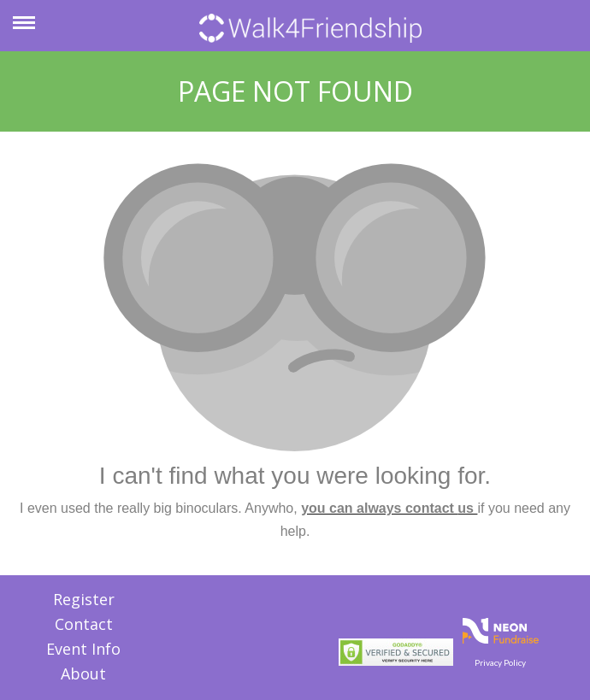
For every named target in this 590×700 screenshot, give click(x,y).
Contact (84, 624)
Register (84, 599)
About (83, 674)
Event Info (83, 649)
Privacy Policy (500, 662)
